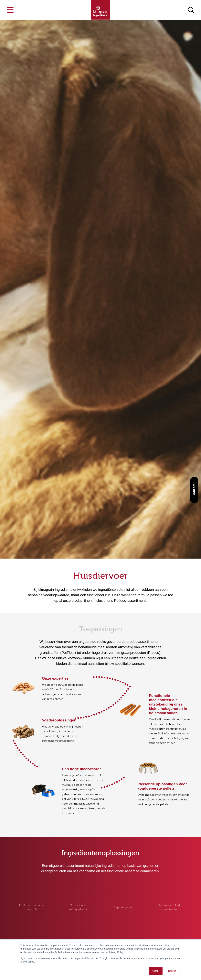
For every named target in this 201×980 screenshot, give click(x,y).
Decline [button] (172, 971)
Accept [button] (156, 971)
